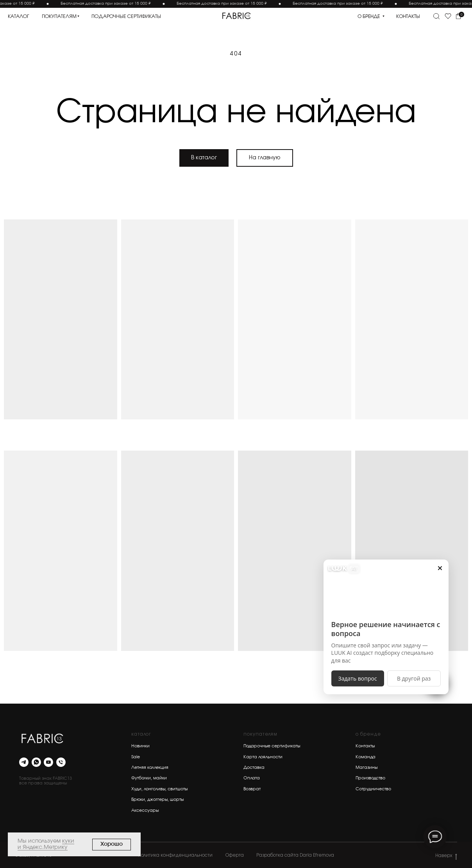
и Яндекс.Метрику (43, 847)
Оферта (235, 855)
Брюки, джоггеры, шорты (157, 799)
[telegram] (24, 762)
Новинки (140, 746)
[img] (236, 16)
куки (68, 841)
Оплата (252, 778)
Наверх (446, 856)
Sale (136, 757)
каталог (19, 16)
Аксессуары (145, 810)
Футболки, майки (149, 778)
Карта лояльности (263, 757)
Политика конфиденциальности (175, 855)
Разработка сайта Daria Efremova (295, 855)
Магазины (367, 767)
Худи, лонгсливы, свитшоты (159, 789)
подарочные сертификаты (126, 16)
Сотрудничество (373, 789)
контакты (408, 16)
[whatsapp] (36, 762)
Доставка (254, 767)
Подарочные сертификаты (272, 746)
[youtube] (48, 762)
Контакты (365, 746)
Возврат (252, 789)
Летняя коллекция (150, 767)
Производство (370, 778)
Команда (366, 757)
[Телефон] (61, 762)
